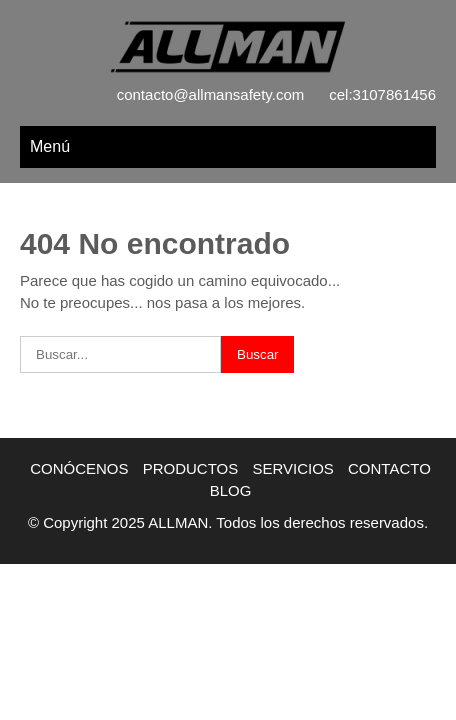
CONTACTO (389, 468)
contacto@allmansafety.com (211, 94)
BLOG (231, 490)
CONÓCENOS (79, 468)
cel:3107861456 (382, 94)
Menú (50, 146)
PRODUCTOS (191, 468)
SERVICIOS (292, 468)
